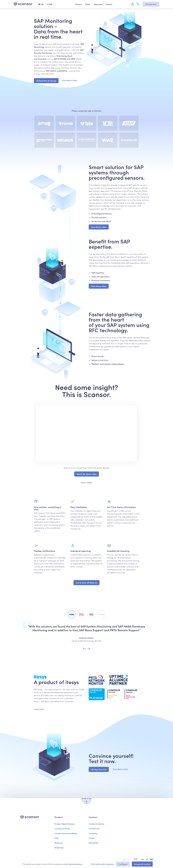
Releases (59, 843)
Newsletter (94, 843)
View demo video (70, 80)
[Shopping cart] (139, 4)
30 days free (151, 4)
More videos (87, 482)
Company (93, 833)
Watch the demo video (87, 474)
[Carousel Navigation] (86, 649)
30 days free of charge (46, 81)
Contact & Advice (96, 824)
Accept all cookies (142, 864)
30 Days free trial (99, 769)
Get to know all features (86, 583)
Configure (123, 864)
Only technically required (102, 864)
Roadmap (59, 847)
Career (92, 838)
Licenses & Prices (62, 829)
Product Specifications (65, 824)
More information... (76, 864)
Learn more (39, 709)
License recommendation (66, 833)
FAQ (56, 838)
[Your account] (133, 4)
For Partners (94, 829)
